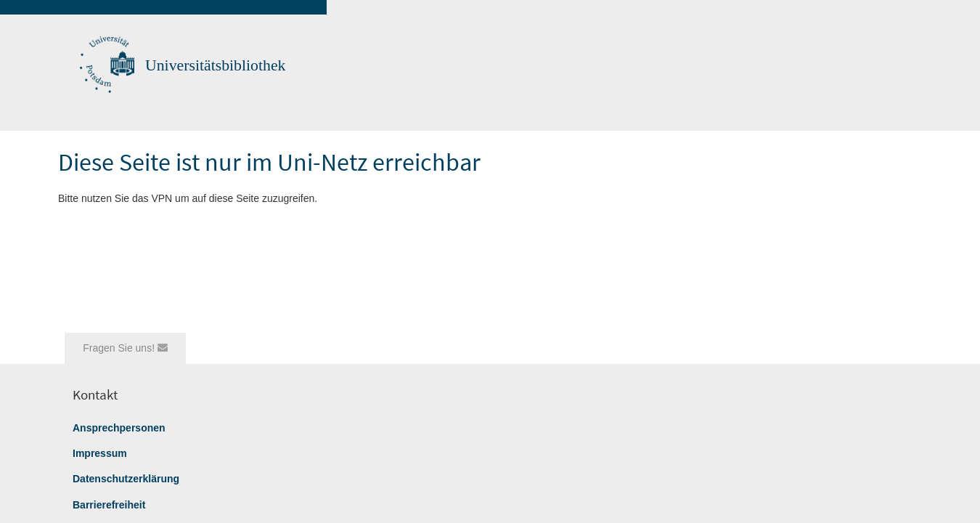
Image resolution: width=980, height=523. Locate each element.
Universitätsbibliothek (215, 65)
